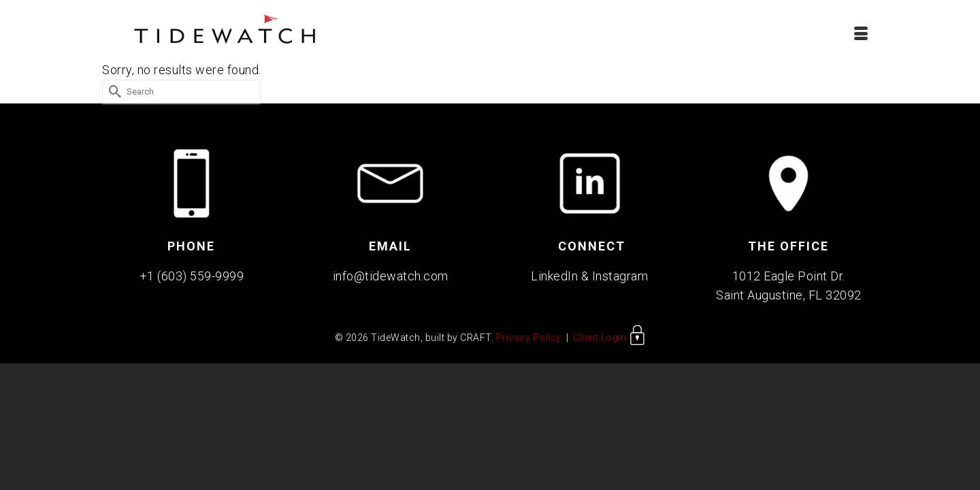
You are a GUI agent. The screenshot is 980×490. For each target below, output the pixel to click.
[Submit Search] (112, 96)
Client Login (609, 342)
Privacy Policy (529, 342)
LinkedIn (554, 280)
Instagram (620, 280)
